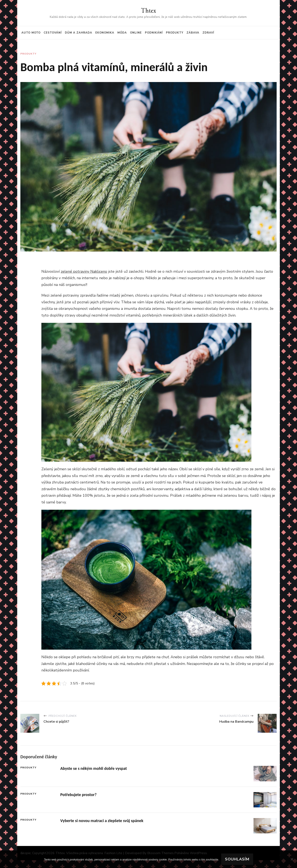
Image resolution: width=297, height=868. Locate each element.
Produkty (175, 33)
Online (136, 33)
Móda (122, 33)
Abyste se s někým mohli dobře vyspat (94, 768)
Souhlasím (237, 859)
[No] (292, 859)
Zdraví (208, 33)
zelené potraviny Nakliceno (84, 271)
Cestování (53, 33)
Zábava (193, 33)
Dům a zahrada (79, 33)
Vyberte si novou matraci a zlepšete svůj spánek (102, 821)
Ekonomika (105, 33)
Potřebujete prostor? (78, 795)
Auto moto (31, 33)
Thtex (148, 10)
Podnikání (154, 33)
